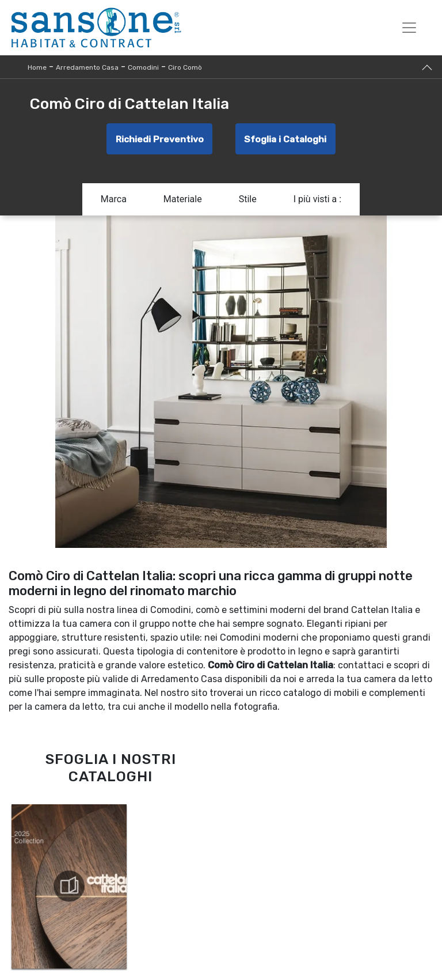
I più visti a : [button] (318, 203)
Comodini (143, 67)
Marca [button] (114, 203)
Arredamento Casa (87, 67)
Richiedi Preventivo (157, 140)
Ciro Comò (185, 67)
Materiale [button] (183, 203)
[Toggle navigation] (409, 28)
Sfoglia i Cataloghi (287, 140)
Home (37, 67)
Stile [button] (248, 203)
